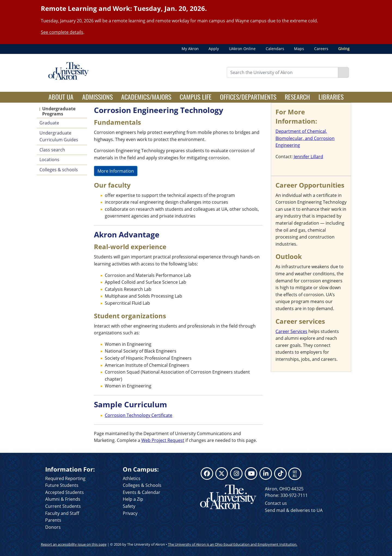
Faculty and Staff (62, 513)
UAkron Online (242, 49)
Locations (49, 160)
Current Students (63, 506)
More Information (116, 171)
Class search (52, 150)
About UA (63, 97)
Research (297, 97)
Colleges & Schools (142, 485)
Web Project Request (163, 440)
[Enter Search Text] (283, 72)
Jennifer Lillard (308, 157)
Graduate (49, 123)
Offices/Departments (248, 97)
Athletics (132, 478)
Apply (214, 49)
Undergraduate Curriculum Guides (59, 136)
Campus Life (196, 97)
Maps (299, 49)
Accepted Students (65, 492)
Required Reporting (65, 478)
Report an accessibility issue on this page (74, 544)
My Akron (190, 49)
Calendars (275, 49)
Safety (129, 506)
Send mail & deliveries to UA (294, 510)
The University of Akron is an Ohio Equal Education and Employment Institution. (233, 544)
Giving (344, 49)
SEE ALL (295, 474)
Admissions (97, 97)
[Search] (344, 72)
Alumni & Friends (63, 499)
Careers (321, 49)
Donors (53, 527)
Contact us (276, 503)
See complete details (62, 32)
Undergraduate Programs (59, 111)
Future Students (62, 485)
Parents (53, 520)
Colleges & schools (59, 170)
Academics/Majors (146, 97)
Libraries (331, 97)
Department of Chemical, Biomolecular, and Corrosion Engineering (305, 138)
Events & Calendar (142, 492)
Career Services (291, 331)
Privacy (130, 513)
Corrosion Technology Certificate (139, 415)
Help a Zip (133, 499)
